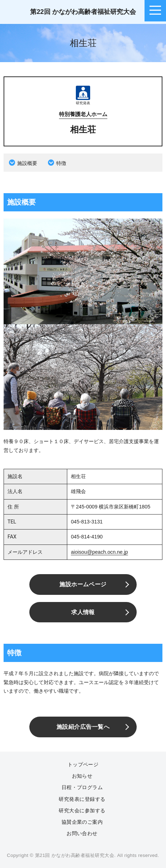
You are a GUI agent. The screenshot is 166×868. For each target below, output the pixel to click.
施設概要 (27, 163)
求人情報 (83, 612)
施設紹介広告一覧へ (83, 727)
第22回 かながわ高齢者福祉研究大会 (83, 12)
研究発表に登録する (82, 799)
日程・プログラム (82, 787)
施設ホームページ (83, 584)
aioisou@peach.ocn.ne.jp (99, 552)
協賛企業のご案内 (82, 822)
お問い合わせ (82, 833)
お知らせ (82, 776)
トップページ (83, 764)
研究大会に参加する (82, 811)
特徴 (61, 163)
